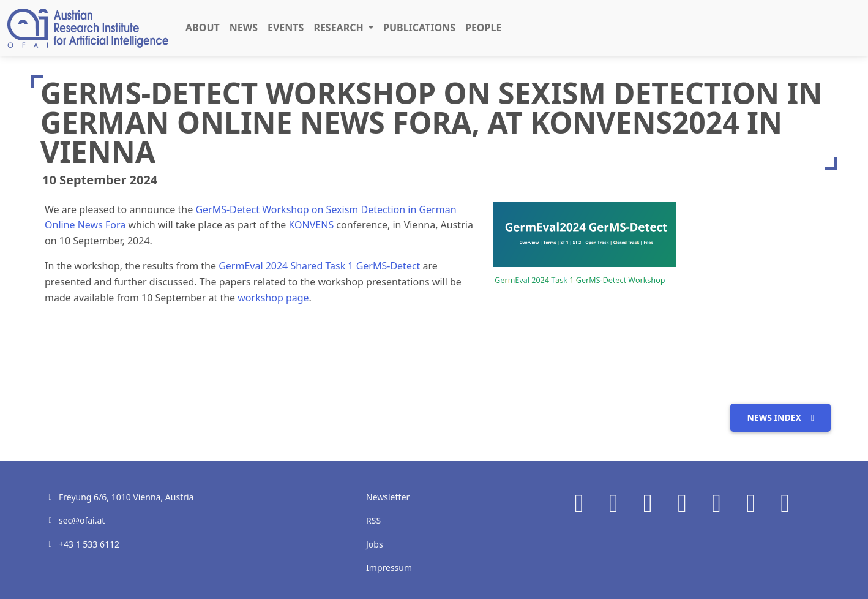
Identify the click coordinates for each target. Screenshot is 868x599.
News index (780, 417)
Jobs (375, 544)
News (244, 28)
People (483, 28)
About (203, 28)
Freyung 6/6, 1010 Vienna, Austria (126, 497)
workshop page (273, 298)
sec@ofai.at (82, 520)
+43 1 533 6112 (89, 544)
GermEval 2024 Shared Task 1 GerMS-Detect (319, 266)
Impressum (389, 567)
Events (286, 28)
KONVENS (311, 225)
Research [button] (339, 28)
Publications (419, 28)
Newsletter (388, 497)
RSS (373, 520)
